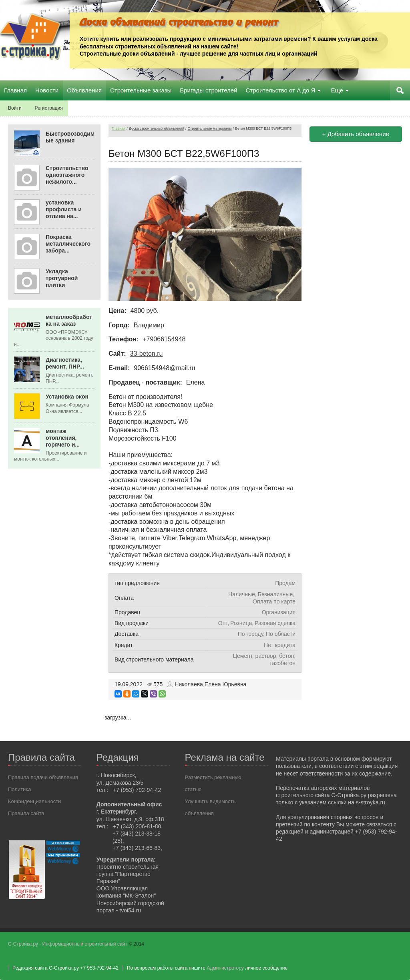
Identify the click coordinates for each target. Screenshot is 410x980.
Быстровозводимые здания (70, 137)
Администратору (225, 968)
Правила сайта (26, 813)
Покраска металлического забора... (68, 244)
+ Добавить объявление (356, 134)
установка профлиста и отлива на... (64, 209)
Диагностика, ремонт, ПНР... (65, 363)
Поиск (400, 90)
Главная (119, 128)
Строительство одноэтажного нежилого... (67, 175)
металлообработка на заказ (69, 320)
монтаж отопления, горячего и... (63, 438)
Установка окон (67, 397)
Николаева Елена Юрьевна (210, 684)
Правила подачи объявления (43, 777)
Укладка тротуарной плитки (62, 278)
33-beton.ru (147, 354)
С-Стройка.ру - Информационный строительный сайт (68, 944)
